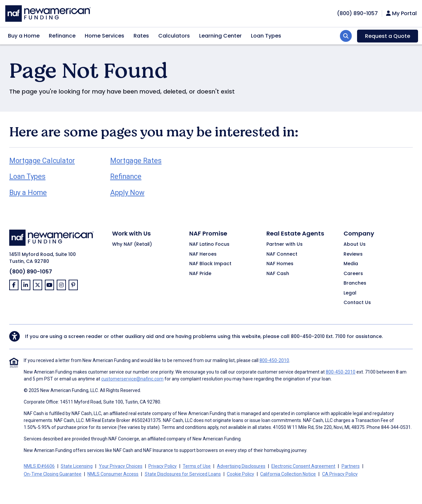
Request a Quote (388, 36)
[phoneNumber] (357, 13)
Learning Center (220, 36)
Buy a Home (24, 36)
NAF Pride (200, 274)
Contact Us (357, 303)
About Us (355, 244)
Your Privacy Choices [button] (121, 466)
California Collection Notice (288, 474)
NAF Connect (282, 254)
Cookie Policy (241, 474)
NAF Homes (280, 264)
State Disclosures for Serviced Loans (183, 474)
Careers (353, 274)
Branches (355, 283)
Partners (351, 466)
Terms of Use (197, 466)
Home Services (105, 36)
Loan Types (266, 36)
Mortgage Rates (136, 161)
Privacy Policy (163, 466)
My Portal (401, 14)
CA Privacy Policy (340, 474)
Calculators (174, 36)
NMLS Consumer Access (113, 474)
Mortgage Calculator (42, 161)
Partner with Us (285, 244)
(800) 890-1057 (31, 272)
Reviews (353, 254)
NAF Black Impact (210, 264)
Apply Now (127, 193)
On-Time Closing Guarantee (53, 474)
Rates (141, 36)
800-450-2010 (308, 336)
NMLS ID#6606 (39, 466)
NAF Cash (278, 274)
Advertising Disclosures (241, 466)
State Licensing (77, 466)
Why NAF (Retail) (132, 244)
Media (351, 264)
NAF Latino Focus (209, 244)
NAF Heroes (203, 254)
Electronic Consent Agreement (303, 466)
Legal (350, 293)
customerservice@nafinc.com (132, 379)
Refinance (62, 36)
